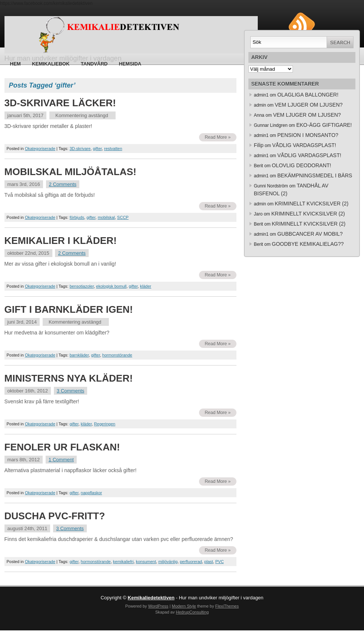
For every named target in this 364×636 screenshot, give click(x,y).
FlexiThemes (227, 606)
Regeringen (105, 424)
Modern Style (184, 606)
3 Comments (71, 391)
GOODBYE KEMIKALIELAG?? (308, 244)
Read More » (218, 137)
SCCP (123, 217)
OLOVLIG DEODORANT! (302, 165)
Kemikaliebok (51, 64)
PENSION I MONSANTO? (308, 135)
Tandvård (94, 64)
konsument (146, 562)
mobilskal (106, 217)
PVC (219, 562)
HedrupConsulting (192, 612)
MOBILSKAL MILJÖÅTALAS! (71, 172)
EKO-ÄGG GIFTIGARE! (324, 125)
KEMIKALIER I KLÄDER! (61, 241)
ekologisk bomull (111, 286)
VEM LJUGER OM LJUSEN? (309, 105)
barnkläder (79, 355)
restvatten (113, 149)
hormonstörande (117, 355)
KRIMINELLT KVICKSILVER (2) (312, 204)
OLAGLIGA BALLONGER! (308, 95)
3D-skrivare (80, 149)
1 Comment (61, 460)
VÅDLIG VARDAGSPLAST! (304, 145)
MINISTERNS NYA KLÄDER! (69, 378)
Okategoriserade (40, 149)
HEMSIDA (130, 64)
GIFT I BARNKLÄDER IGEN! (69, 309)
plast (209, 562)
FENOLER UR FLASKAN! (62, 447)
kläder (146, 286)
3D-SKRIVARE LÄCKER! (60, 103)
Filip (259, 145)
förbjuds (77, 217)
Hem (16, 64)
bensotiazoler (82, 286)
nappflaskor (91, 493)
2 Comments (63, 184)
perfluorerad (191, 562)
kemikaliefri (123, 562)
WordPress (158, 606)
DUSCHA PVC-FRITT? (55, 516)
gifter (97, 149)
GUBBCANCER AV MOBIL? (310, 234)
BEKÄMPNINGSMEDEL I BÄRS (315, 175)
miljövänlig (168, 562)
